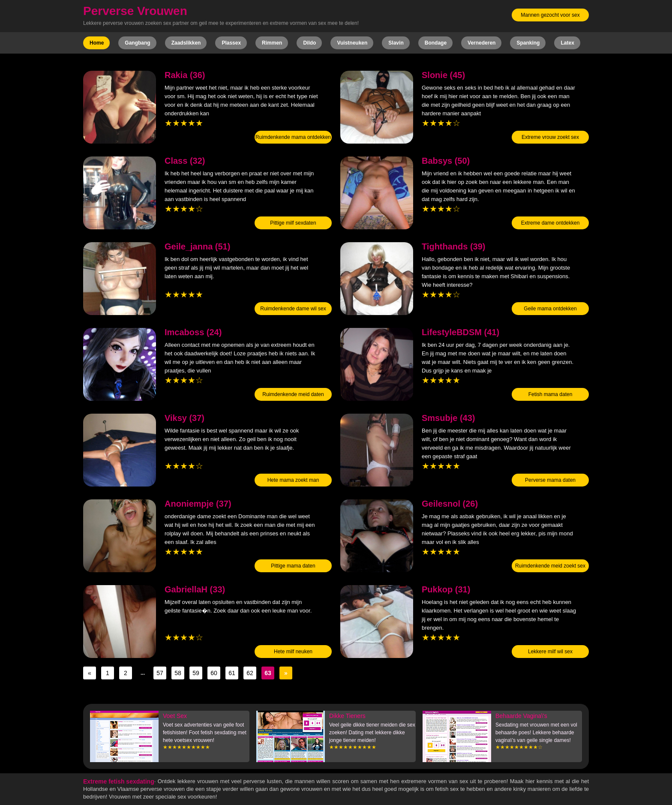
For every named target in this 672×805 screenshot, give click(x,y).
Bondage (436, 43)
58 (178, 673)
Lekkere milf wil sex (550, 652)
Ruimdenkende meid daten (293, 394)
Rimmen (272, 43)
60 (214, 673)
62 (250, 673)
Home (97, 43)
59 (196, 673)
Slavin (396, 43)
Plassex (231, 43)
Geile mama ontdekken (550, 309)
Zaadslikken (186, 43)
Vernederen (481, 43)
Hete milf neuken (293, 652)
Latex (567, 43)
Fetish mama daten (550, 394)
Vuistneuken (352, 43)
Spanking (528, 43)
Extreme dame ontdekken (550, 223)
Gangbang (137, 43)
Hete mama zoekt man (293, 480)
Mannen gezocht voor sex (550, 15)
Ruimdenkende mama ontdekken (293, 137)
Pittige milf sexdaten (293, 223)
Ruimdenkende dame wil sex (293, 309)
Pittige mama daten (293, 566)
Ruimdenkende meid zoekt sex (550, 566)
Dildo (309, 43)
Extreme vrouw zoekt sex (550, 137)
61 (232, 673)
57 (160, 673)
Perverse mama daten (550, 480)
